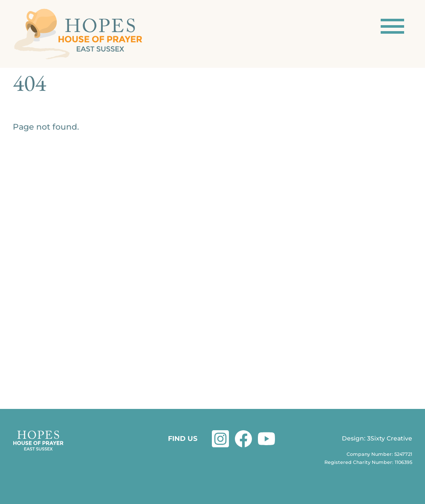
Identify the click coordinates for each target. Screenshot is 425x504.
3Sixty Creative (390, 438)
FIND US (183, 439)
